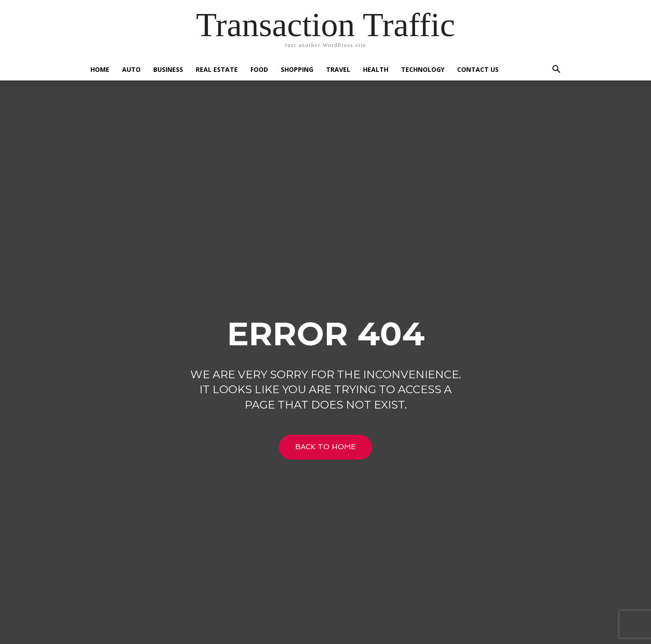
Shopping (297, 69)
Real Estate (217, 69)
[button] (556, 70)
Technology (423, 69)
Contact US (478, 69)
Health (376, 69)
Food (259, 69)
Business (168, 69)
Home (100, 69)
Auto (131, 69)
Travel (338, 69)
